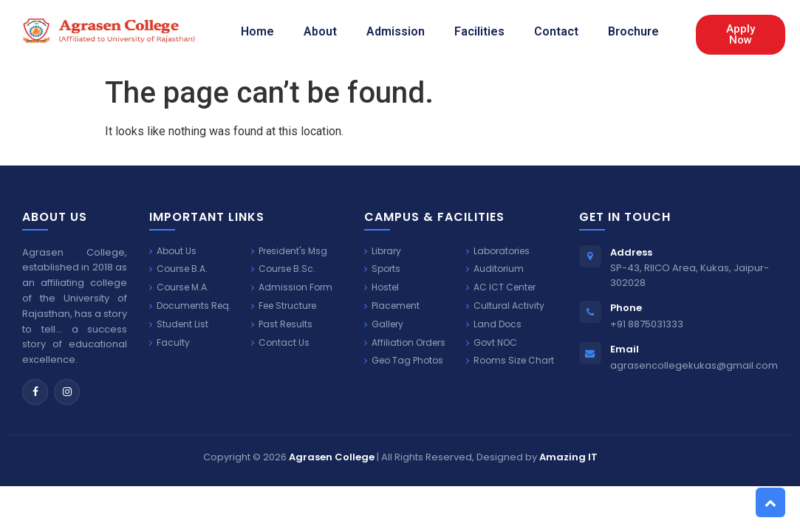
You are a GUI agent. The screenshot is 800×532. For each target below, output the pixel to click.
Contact (556, 31)
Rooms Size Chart (510, 361)
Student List (179, 324)
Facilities (479, 31)
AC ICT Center (501, 287)
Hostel (382, 287)
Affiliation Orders (405, 343)
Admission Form (292, 287)
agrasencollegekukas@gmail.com (694, 365)
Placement (392, 306)
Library (383, 251)
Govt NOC (492, 343)
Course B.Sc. (283, 269)
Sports (382, 269)
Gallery (384, 324)
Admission (396, 31)
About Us (173, 251)
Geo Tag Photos (404, 361)
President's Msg (289, 251)
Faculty (170, 343)
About (320, 31)
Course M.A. (179, 287)
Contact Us (280, 343)
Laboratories (498, 251)
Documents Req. (190, 306)
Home (257, 31)
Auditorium (495, 269)
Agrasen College (332, 457)
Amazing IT (568, 457)
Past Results (282, 324)
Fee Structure (284, 306)
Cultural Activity (505, 306)
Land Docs (494, 324)
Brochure (633, 31)
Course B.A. (178, 269)
